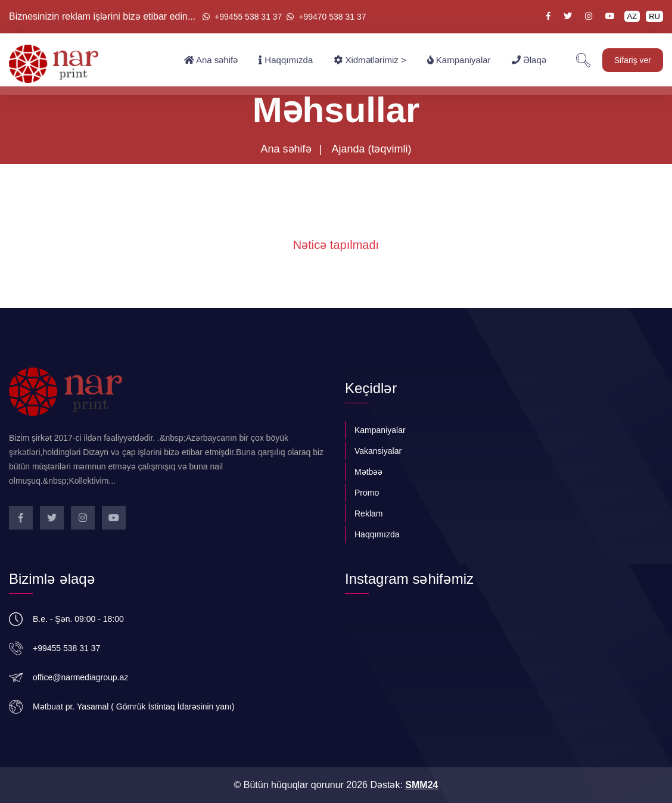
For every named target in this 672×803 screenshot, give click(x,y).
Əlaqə (529, 60)
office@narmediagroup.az (80, 677)
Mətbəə (368, 472)
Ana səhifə (211, 60)
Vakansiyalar (378, 451)
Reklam (368, 513)
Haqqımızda (286, 60)
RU (654, 16)
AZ (632, 16)
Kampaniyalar (459, 60)
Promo (367, 493)
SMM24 (421, 785)
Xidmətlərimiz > (370, 60)
